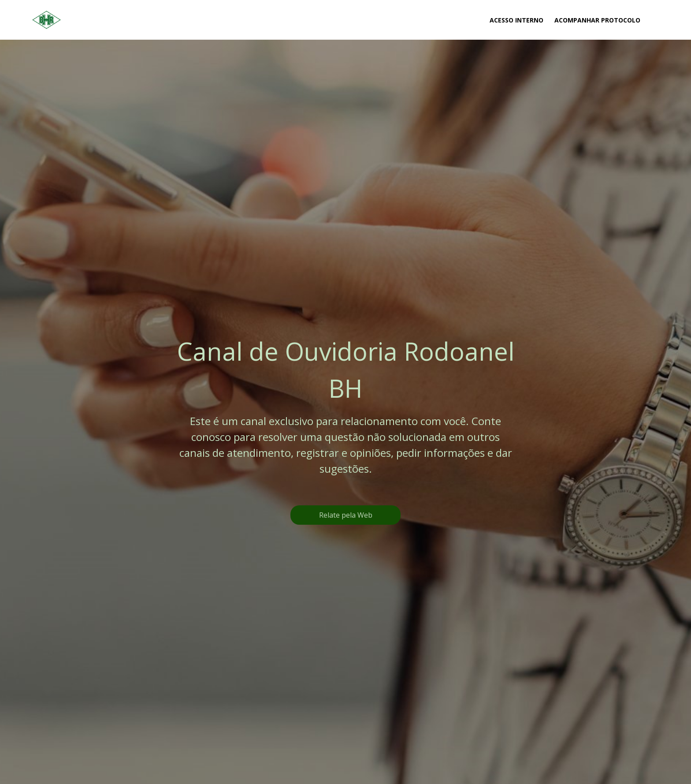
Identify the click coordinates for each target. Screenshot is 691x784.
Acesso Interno (516, 20)
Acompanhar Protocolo (597, 20)
